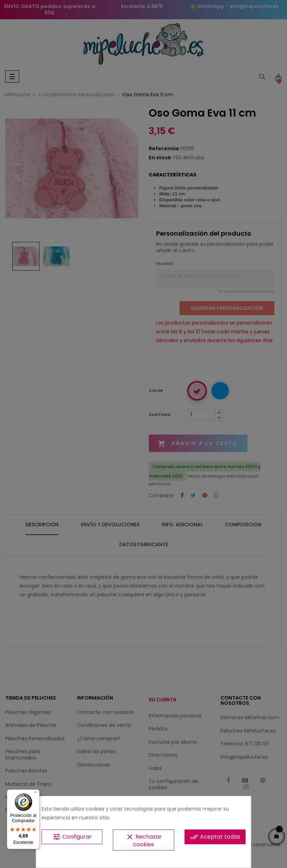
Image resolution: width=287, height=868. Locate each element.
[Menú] (35, 794)
